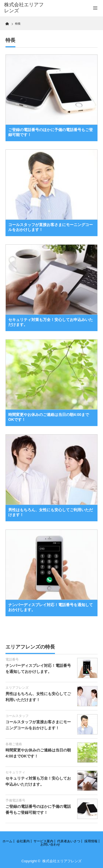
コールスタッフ (17, 716)
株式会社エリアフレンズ (62, 861)
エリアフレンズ (17, 688)
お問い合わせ (50, 844)
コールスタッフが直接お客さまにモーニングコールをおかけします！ (51, 227)
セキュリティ (15, 772)
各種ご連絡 (14, 744)
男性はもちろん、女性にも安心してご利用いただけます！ (51, 512)
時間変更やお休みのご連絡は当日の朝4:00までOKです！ (49, 417)
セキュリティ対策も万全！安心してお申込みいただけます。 (51, 322)
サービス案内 (43, 841)
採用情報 (91, 841)
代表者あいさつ (69, 841)
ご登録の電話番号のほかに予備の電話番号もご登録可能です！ (51, 132)
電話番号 (12, 659)
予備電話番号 (15, 800)
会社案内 (23, 841)
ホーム (7, 841)
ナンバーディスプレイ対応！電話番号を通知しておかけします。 (51, 607)
